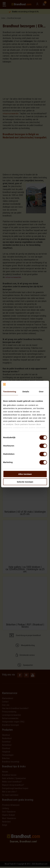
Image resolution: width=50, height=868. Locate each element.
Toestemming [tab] (10, 391)
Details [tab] (26, 391)
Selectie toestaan (25, 482)
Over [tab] (41, 391)
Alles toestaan (25, 474)
